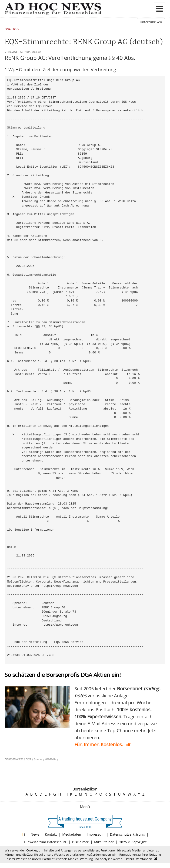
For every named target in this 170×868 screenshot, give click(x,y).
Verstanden (144, 859)
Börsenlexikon (85, 789)
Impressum (96, 834)
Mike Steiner (104, 842)
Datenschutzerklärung (127, 834)
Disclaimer (80, 842)
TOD (16, 29)
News (35, 834)
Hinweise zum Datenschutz (45, 842)
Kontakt (51, 834)
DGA (8, 29)
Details (129, 859)
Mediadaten (72, 834)
